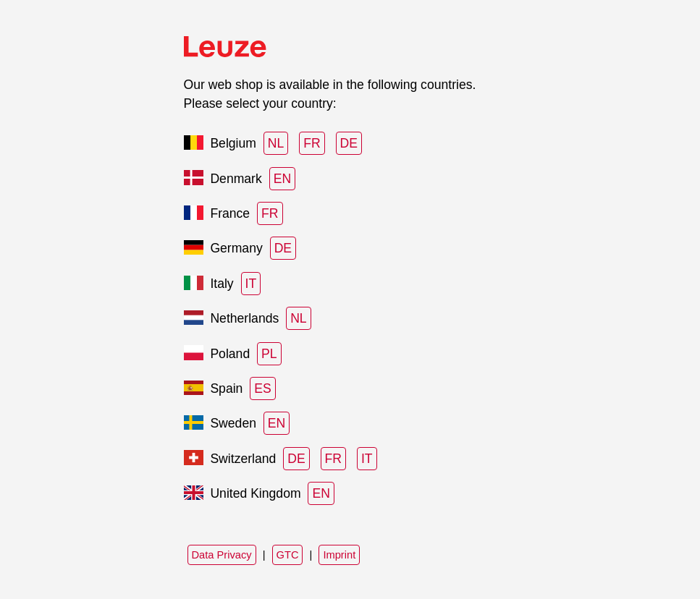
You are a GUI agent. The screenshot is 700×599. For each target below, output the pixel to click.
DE (349, 143)
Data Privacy (222, 555)
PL (269, 354)
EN (282, 179)
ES (262, 388)
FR (312, 143)
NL (276, 143)
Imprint (339, 555)
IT (251, 284)
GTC (288, 555)
